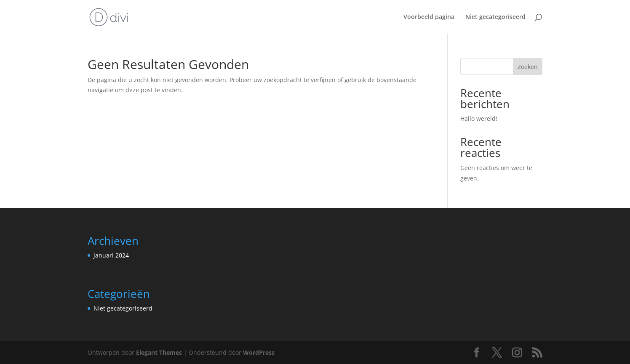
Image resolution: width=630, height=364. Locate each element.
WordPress (259, 352)
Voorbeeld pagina (429, 17)
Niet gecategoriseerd (495, 17)
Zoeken (528, 67)
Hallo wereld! (479, 118)
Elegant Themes (159, 352)
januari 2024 (111, 255)
